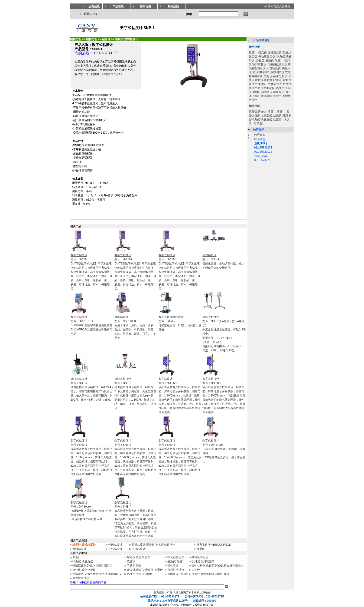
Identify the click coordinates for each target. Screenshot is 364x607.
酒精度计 (259, 123)
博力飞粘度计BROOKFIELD (214, 545)
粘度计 (77, 557)
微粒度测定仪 (200, 557)
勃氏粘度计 (115, 545)
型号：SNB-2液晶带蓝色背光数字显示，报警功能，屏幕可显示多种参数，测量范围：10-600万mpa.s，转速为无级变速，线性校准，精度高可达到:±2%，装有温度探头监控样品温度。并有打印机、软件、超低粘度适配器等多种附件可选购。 (135, 457)
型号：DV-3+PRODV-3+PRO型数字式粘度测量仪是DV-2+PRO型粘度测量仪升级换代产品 (91, 325)
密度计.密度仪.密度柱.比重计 (145, 570)
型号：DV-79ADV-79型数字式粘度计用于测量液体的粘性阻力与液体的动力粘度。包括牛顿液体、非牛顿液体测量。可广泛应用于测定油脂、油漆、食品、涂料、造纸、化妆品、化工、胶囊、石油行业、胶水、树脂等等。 (135, 272)
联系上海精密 (202, 592)
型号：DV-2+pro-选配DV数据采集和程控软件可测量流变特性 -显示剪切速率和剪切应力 (91, 511)
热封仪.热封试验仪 (203, 561)
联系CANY (91, 14)
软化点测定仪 (176, 557)
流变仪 (201, 549)
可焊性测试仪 (81, 578)
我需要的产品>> (112, 74)
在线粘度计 (115, 549)
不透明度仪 (134, 566)
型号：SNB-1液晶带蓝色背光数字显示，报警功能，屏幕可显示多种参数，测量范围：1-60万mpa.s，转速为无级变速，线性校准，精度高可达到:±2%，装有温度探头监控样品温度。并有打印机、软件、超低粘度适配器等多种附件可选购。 (91, 457)
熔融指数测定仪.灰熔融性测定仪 (92, 566)
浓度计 (196, 570)
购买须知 (260, 135)
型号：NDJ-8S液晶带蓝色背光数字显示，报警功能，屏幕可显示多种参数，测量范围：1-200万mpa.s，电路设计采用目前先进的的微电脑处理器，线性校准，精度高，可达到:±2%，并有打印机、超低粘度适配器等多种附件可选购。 (224, 396)
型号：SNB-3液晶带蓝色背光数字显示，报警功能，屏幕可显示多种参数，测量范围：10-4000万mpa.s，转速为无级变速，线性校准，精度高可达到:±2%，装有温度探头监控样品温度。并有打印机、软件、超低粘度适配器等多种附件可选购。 (180, 457)
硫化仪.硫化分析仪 (84, 570)
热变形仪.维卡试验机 (140, 574)
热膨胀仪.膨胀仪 (177, 574)
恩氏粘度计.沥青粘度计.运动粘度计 (153, 545)
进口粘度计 (139, 549)
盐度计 (278, 119)
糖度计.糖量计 (276, 112)
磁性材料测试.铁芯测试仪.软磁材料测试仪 (217, 566)
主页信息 (159, 592)
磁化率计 (173, 566)
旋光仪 (277, 115)
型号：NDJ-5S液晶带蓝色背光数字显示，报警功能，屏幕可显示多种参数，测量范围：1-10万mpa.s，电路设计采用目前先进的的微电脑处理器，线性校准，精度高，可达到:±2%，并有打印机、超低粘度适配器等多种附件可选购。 (180, 396)
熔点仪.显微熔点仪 (138, 557)
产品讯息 (172, 592)
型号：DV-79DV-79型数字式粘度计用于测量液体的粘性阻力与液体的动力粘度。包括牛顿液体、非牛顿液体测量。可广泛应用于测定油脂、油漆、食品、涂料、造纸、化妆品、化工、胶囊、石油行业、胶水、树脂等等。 (91, 272)
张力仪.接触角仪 (83, 561)
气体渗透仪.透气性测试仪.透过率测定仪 (97, 574)
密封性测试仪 (176, 570)
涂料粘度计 (79, 549)
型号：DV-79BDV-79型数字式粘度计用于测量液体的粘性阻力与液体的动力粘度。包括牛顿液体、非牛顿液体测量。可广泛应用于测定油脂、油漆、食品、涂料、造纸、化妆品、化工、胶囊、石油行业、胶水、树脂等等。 (179, 272)
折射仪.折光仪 (257, 112)
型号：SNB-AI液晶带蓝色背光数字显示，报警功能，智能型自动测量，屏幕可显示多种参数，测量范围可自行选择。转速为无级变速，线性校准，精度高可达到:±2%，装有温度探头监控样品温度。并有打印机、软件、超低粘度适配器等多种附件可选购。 (136, 519)
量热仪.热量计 (176, 561)
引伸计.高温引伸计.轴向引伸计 (210, 574)
